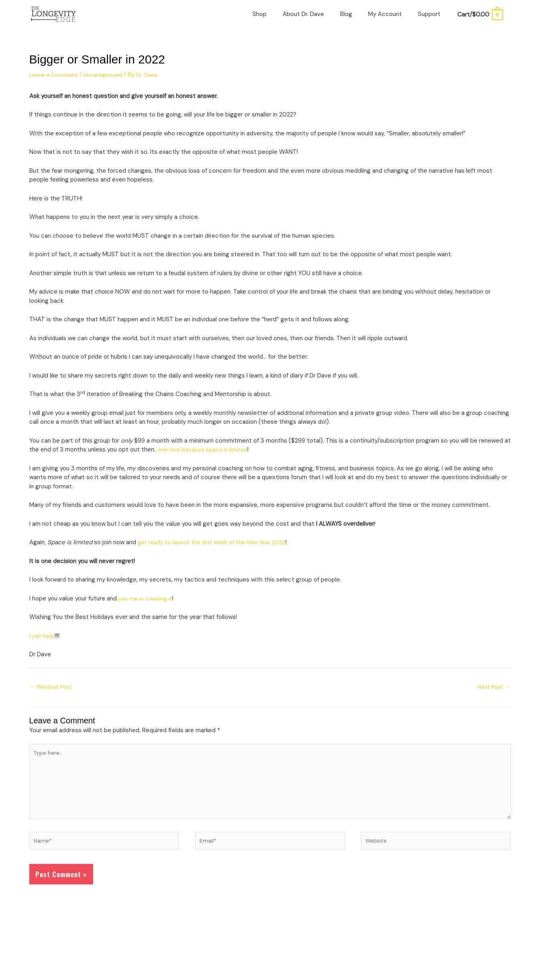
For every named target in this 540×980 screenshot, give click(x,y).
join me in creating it (147, 610)
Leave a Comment (55, 86)
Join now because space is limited (204, 461)
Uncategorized (107, 86)
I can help (42, 647)
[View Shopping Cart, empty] (480, 20)
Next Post (492, 698)
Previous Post (53, 698)
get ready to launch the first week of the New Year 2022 (216, 553)
